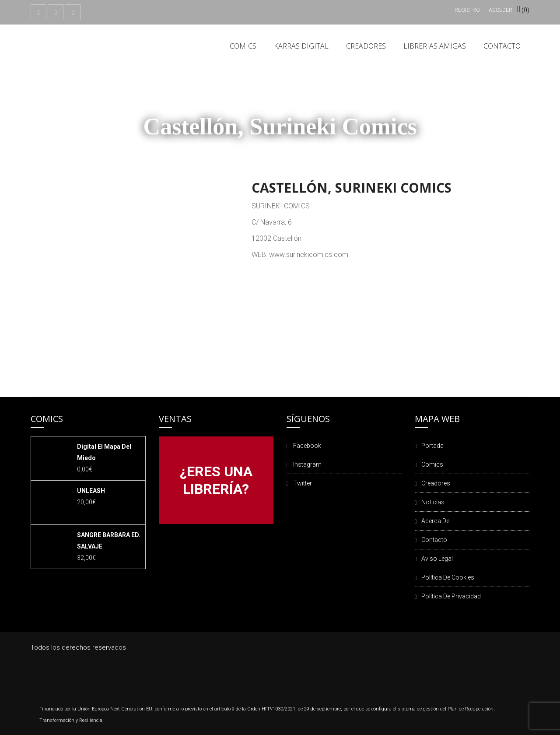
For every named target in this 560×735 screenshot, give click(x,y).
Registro (467, 10)
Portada (432, 446)
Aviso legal (437, 559)
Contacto (502, 46)
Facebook (307, 446)
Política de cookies (448, 577)
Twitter (303, 483)
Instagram (307, 464)
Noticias (433, 502)
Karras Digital (301, 46)
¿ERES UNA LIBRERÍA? (216, 480)
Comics (243, 46)
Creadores (366, 46)
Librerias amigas (435, 46)
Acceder (500, 10)
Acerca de (435, 521)
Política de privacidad (451, 596)
